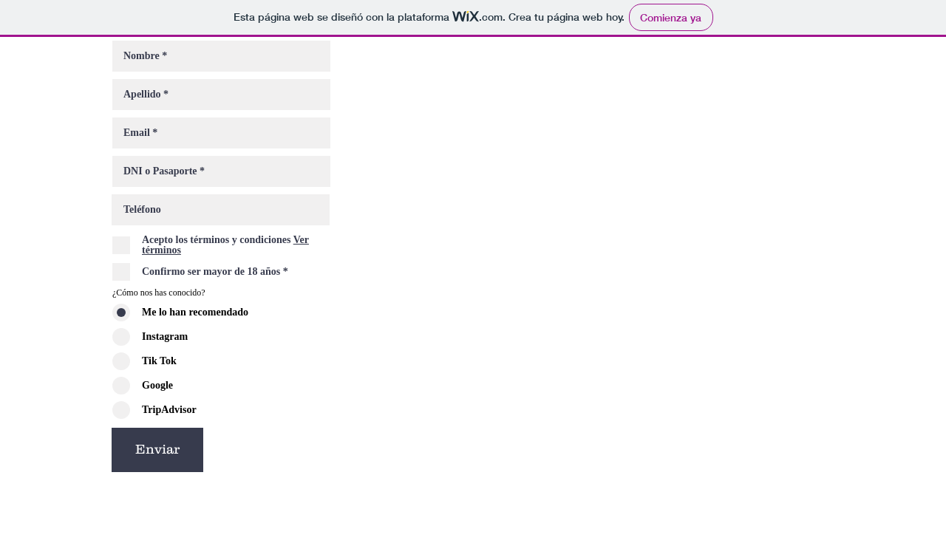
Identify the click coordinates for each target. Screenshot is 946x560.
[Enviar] (157, 450)
